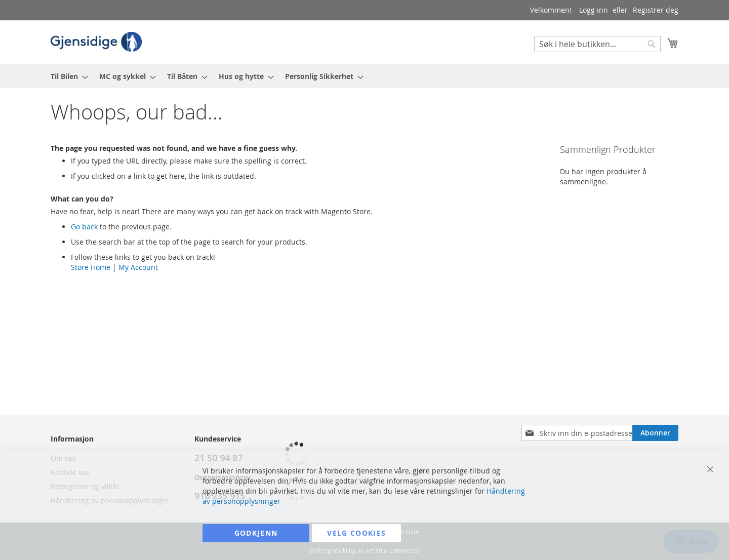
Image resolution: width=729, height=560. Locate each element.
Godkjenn (256, 533)
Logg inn (594, 10)
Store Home (91, 267)
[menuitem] (66, 76)
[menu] (364, 76)
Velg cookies (356, 533)
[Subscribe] (655, 433)
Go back (84, 227)
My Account (138, 267)
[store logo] (96, 42)
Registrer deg (656, 10)
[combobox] (597, 44)
